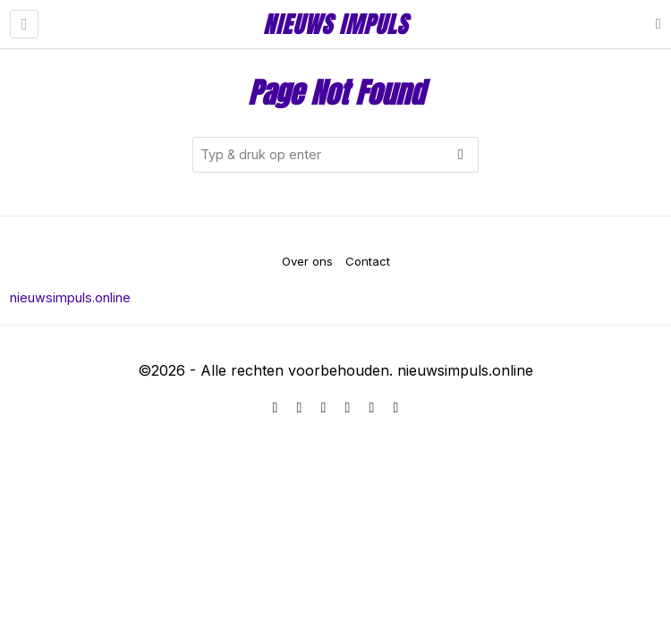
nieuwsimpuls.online (70, 297)
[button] (461, 155)
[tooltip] (276, 408)
